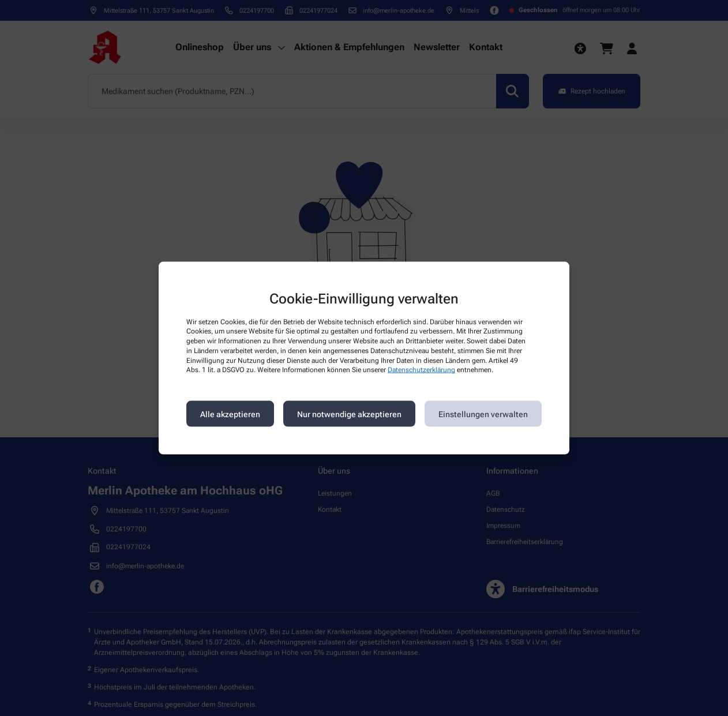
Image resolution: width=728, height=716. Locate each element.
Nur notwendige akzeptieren (349, 414)
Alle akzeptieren (230, 414)
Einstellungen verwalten (483, 414)
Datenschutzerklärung (421, 370)
